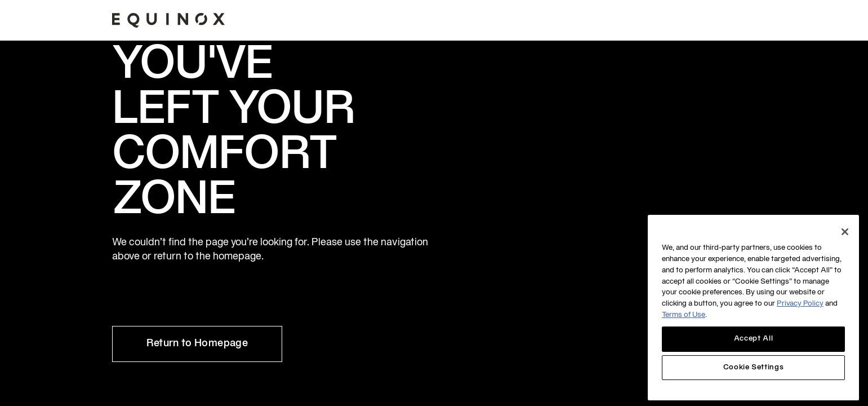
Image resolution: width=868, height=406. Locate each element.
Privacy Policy (800, 304)
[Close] (845, 232)
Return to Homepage (197, 344)
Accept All (754, 339)
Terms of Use (684, 315)
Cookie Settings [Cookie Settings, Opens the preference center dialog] (754, 368)
